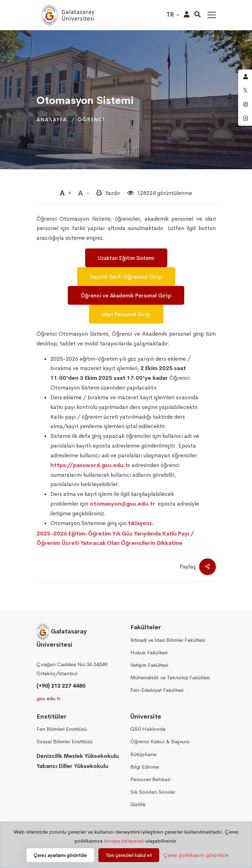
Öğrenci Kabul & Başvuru (160, 741)
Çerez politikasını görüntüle (196, 855)
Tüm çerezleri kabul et (129, 855)
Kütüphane (143, 754)
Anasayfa (52, 120)
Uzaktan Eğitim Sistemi (126, 258)
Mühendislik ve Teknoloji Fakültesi (170, 677)
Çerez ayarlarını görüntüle (60, 855)
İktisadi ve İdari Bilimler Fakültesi (168, 640)
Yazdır (113, 193)
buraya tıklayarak (124, 841)
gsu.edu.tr (48, 698)
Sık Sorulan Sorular (153, 792)
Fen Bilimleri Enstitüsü (62, 729)
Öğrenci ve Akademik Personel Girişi (126, 296)
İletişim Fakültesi (149, 665)
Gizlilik (138, 804)
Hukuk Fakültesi (149, 652)
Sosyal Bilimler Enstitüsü (64, 741)
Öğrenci (91, 120)
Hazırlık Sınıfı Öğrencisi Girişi (126, 277)
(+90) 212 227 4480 (61, 686)
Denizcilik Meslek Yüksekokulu (78, 756)
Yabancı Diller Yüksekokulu (72, 766)
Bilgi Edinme (145, 767)
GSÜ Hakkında (148, 729)
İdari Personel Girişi (126, 314)
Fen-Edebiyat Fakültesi (157, 690)
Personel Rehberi (150, 779)
